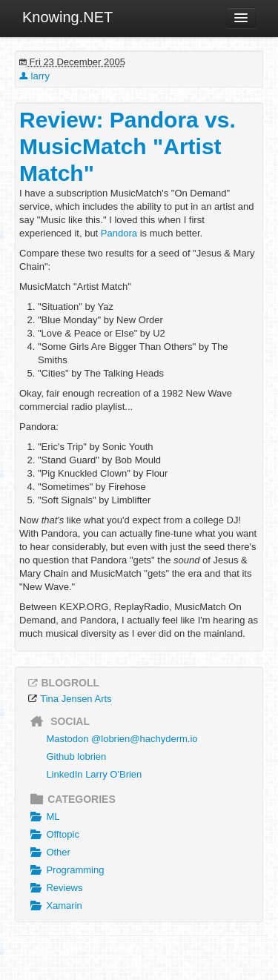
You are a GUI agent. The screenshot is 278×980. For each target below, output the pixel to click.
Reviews (55, 888)
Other (49, 852)
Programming (65, 870)
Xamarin (54, 906)
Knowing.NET (67, 17)
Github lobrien (76, 756)
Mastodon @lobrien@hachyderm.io (122, 739)
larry (34, 76)
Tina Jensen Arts (76, 699)
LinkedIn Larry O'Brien (94, 774)
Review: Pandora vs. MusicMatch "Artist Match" (128, 146)
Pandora (119, 233)
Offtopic (53, 835)
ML (43, 817)
